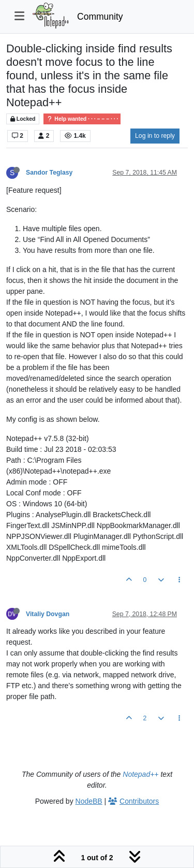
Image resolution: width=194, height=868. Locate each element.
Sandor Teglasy (49, 173)
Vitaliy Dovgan (48, 614)
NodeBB (89, 801)
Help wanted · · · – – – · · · (82, 119)
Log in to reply (155, 136)
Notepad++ (140, 774)
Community (100, 17)
